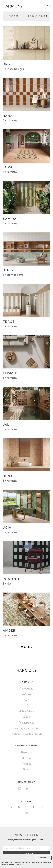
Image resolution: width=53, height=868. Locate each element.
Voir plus (26, 648)
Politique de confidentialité (26, 734)
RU (27, 807)
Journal (26, 717)
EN (18, 807)
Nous (26, 700)
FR (35, 807)
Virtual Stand (26, 712)
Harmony (26, 753)
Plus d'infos (20, 865)
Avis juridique (26, 723)
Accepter (43, 858)
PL (43, 807)
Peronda (27, 764)
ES (10, 807)
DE (27, 813)
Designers (27, 695)
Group (26, 770)
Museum (27, 758)
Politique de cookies (27, 729)
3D (26, 706)
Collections (26, 689)
